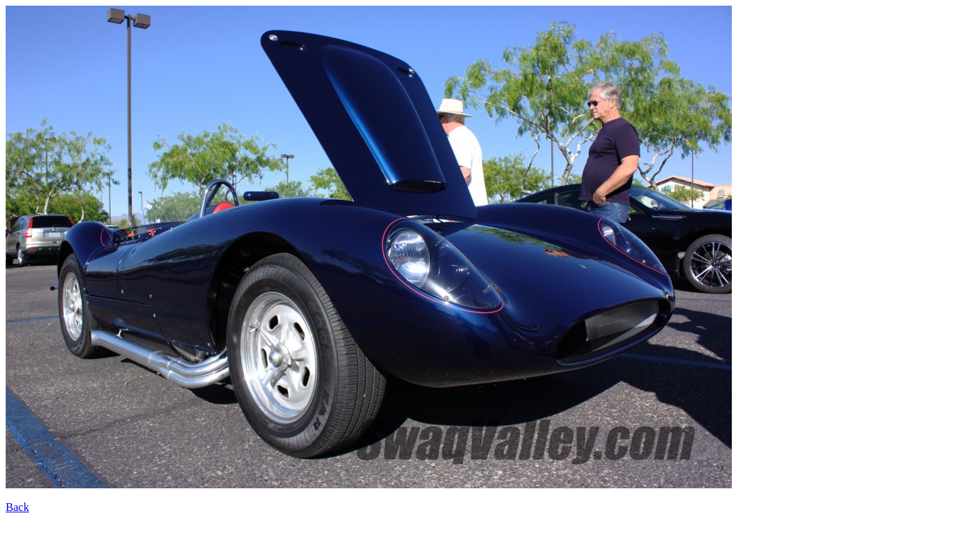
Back (17, 507)
